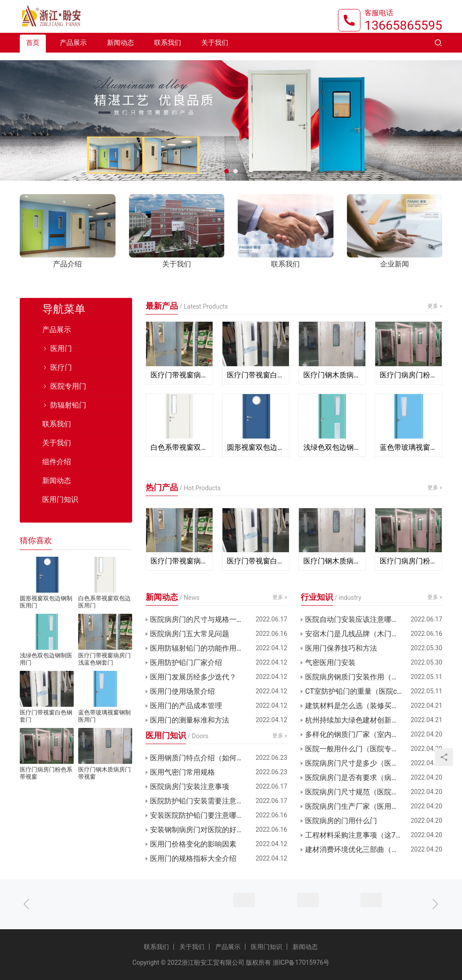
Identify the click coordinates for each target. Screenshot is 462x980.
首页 (33, 50)
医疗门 (61, 367)
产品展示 (73, 50)
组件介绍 (57, 462)
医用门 (61, 348)
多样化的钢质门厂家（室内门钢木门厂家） (373, 734)
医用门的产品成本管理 (186, 706)
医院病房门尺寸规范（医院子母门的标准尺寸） (374, 792)
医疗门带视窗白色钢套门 (256, 375)
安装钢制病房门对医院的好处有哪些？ (211, 830)
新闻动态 (120, 50)
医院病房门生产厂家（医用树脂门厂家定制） (374, 806)
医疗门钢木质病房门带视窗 (332, 375)
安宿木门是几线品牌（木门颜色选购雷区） (373, 634)
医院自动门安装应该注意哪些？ (355, 619)
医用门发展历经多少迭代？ (193, 677)
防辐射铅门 (68, 405)
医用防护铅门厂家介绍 (186, 663)
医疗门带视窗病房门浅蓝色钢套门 (179, 375)
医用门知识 (60, 499)
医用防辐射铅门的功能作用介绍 (200, 648)
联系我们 (168, 50)
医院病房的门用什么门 (341, 821)
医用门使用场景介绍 (182, 691)
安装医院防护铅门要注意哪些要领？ (208, 815)
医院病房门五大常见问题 (190, 634)
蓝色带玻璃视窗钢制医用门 (409, 447)
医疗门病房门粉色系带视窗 (409, 375)
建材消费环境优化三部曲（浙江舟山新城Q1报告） (374, 849)
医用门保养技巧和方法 (341, 648)
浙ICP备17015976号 (301, 962)
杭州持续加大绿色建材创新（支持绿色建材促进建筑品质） (374, 720)
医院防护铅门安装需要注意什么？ (204, 801)
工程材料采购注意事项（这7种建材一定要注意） (374, 835)
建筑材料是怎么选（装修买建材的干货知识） (374, 706)
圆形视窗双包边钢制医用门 (256, 447)
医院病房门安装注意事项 (190, 787)
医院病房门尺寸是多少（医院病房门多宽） (373, 763)
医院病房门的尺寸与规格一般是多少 (208, 619)
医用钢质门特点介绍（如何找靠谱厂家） (215, 758)
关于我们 (215, 50)
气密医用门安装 (330, 663)
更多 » (435, 306)
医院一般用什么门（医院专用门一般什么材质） (374, 749)
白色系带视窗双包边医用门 (179, 447)
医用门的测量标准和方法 (190, 720)
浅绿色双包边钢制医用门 (332, 447)
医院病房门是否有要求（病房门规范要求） (373, 778)
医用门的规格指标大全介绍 (193, 858)
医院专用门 (68, 386)
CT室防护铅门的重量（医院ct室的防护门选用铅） (374, 691)
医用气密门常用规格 (182, 772)
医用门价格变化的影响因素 (193, 844)
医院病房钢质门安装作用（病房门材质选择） (374, 677)
